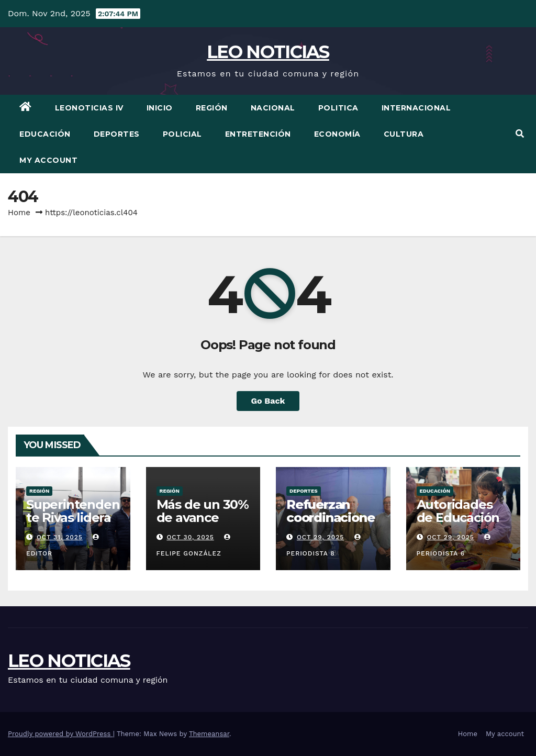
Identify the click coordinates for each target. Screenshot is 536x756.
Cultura (404, 134)
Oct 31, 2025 (60, 537)
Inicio (160, 108)
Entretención (258, 134)
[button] (520, 134)
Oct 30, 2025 (190, 537)
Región (212, 108)
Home (19, 213)
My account (48, 160)
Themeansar (209, 734)
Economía (337, 134)
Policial (182, 134)
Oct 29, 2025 (320, 537)
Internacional (416, 108)
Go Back (268, 401)
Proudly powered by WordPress (60, 734)
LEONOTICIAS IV (89, 108)
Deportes (117, 134)
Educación (45, 134)
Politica (338, 108)
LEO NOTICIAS (268, 52)
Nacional (273, 108)
